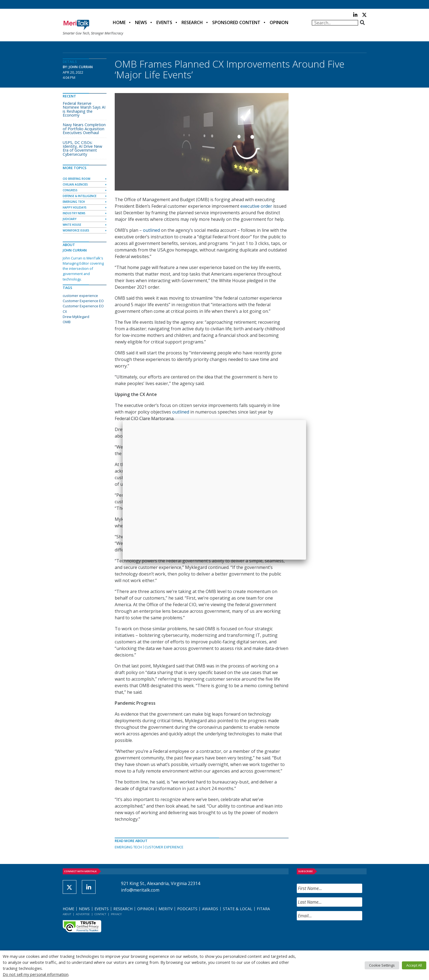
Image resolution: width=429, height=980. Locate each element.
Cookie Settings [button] (382, 965)
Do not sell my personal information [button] (36, 974)
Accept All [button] (414, 965)
